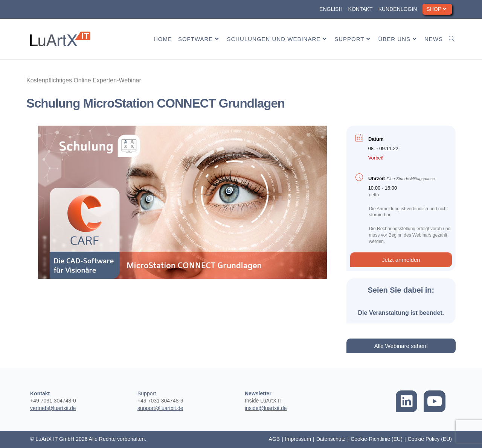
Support (147, 393)
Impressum (298, 439)
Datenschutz (331, 439)
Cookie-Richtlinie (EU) (377, 439)
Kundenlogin (398, 9)
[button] (401, 260)
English (331, 9)
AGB (275, 439)
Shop (437, 9)
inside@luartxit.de (266, 408)
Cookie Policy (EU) (430, 439)
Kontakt (361, 9)
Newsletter (258, 393)
